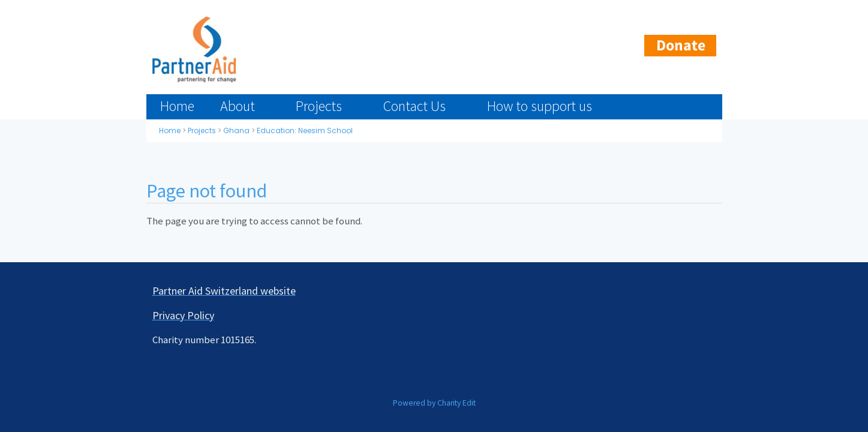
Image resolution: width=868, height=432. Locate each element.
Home (177, 106)
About (238, 106)
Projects (319, 106)
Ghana (236, 130)
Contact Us (415, 106)
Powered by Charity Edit (434, 403)
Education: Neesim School (305, 130)
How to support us (540, 106)
